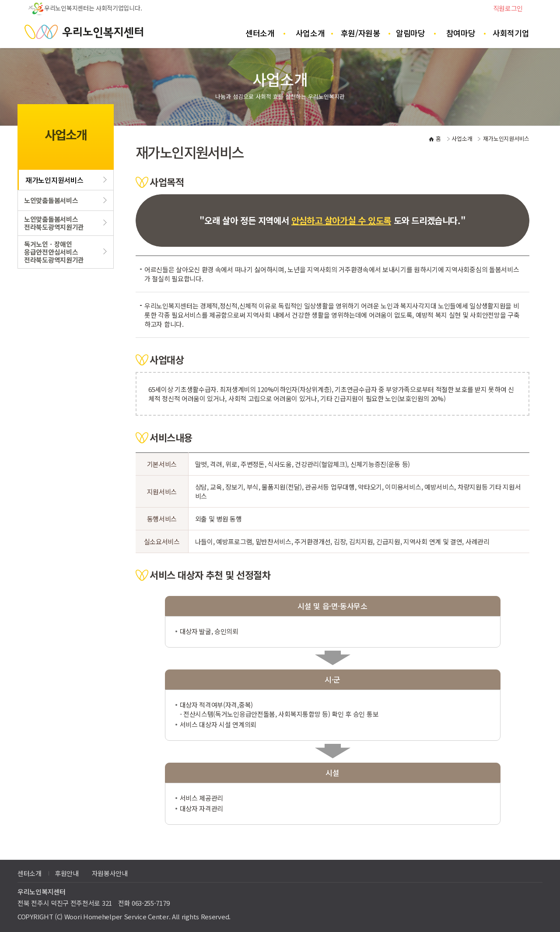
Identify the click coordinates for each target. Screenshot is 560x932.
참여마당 (461, 33)
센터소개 (260, 33)
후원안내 (67, 873)
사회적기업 (511, 33)
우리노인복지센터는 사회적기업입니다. (85, 8)
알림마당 (411, 33)
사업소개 (310, 33)
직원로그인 (508, 8)
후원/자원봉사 (360, 38)
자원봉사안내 (110, 873)
